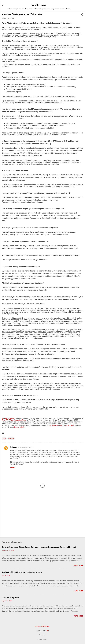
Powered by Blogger (43, 626)
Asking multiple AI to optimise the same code (22, 572)
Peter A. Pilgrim (8, 418)
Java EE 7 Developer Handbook (14, 420)
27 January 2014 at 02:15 (26, 447)
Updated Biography (10, 597)
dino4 (47, 631)
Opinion (11, 438)
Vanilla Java (39, 5)
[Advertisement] (42, 519)
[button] (82, 15)
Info (4, 438)
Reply (13, 467)
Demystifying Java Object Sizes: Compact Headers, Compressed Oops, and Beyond (39, 547)
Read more (79, 566)
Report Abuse (42, 639)
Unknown (14, 447)
